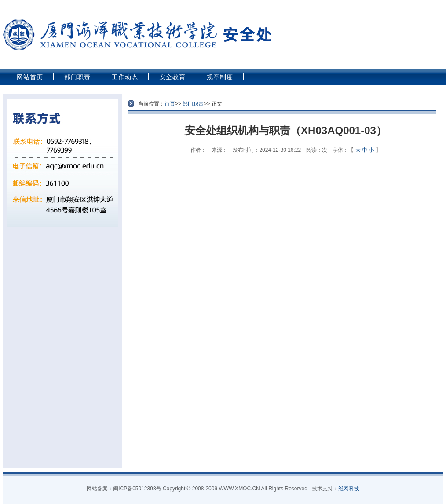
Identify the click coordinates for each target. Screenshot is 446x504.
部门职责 (77, 77)
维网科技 (349, 489)
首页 (170, 104)
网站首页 (30, 77)
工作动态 (125, 77)
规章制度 (220, 77)
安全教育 (172, 77)
